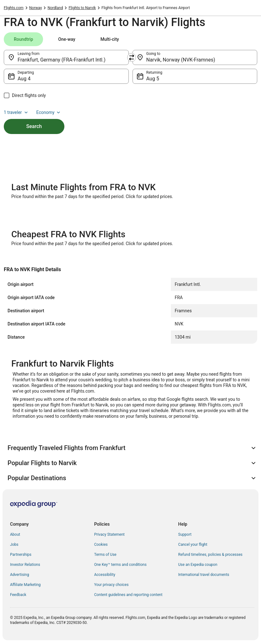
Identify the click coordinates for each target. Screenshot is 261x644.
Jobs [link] (14, 545)
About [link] (15, 534)
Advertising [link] (19, 575)
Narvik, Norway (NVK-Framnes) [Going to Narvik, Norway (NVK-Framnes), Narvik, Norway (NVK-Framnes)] (181, 60)
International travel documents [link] (204, 575)
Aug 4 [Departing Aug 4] (24, 79)
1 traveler (16, 112)
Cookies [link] (101, 545)
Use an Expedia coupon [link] (198, 565)
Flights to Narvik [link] (82, 8)
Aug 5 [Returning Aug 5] (153, 79)
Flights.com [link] (14, 8)
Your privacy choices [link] (111, 585)
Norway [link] (36, 8)
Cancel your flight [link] (193, 545)
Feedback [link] (18, 595)
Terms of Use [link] (105, 555)
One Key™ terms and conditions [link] (120, 565)
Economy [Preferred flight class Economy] (49, 112)
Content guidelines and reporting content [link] (128, 595)
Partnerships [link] (21, 555)
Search (34, 126)
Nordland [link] (55, 8)
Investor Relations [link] (25, 565)
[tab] (23, 39)
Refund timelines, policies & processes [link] (210, 555)
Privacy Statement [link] (109, 534)
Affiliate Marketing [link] (25, 585)
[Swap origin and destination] (132, 57)
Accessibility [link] (105, 575)
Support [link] (185, 534)
